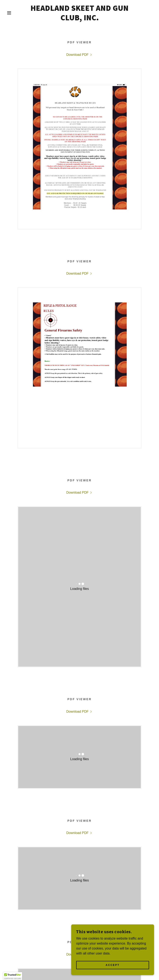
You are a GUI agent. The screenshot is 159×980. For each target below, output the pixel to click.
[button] (8, 13)
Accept (113, 965)
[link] (79, 19)
